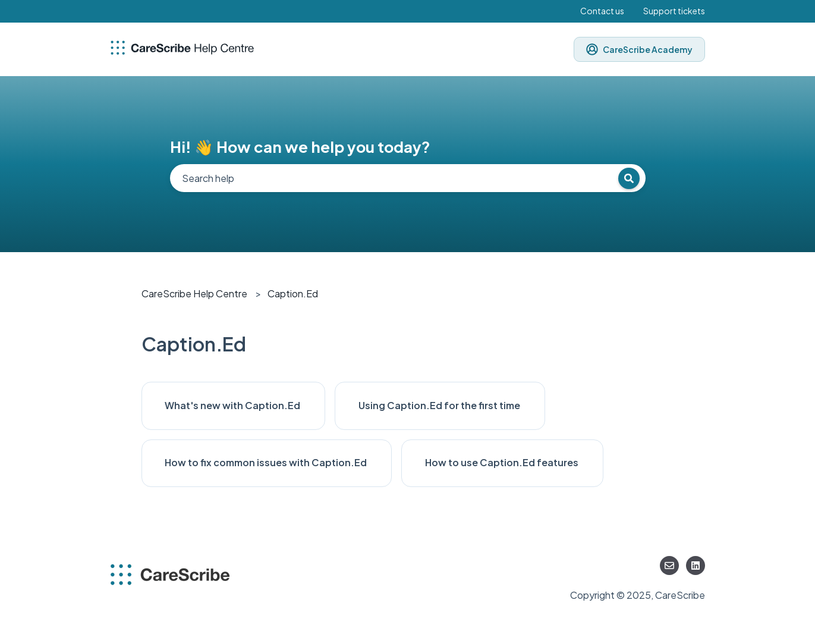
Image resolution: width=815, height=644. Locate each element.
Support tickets (674, 11)
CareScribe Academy (639, 49)
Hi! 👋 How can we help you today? (300, 147)
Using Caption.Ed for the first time (440, 405)
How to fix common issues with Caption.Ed (267, 462)
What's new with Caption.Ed (233, 405)
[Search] (629, 178)
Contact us (602, 11)
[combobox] (408, 178)
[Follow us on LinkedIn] (696, 566)
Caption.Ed (293, 293)
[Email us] (669, 566)
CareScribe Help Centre (194, 293)
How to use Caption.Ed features (503, 462)
